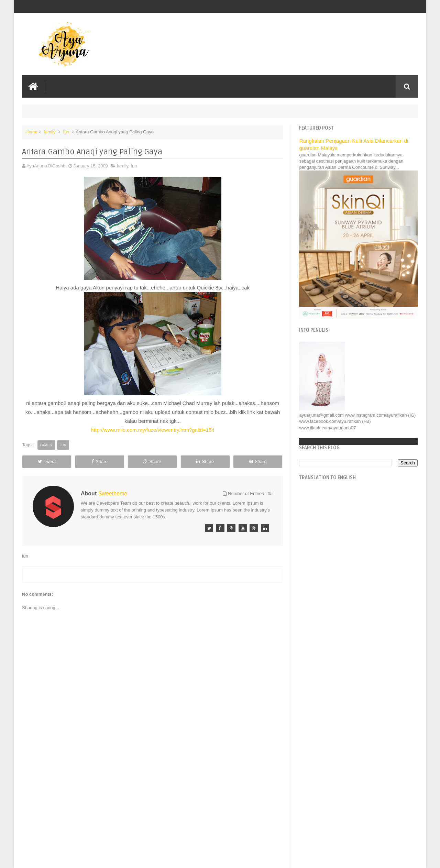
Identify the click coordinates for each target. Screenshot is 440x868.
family (49, 132)
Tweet (47, 462)
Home (31, 132)
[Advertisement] (153, 811)
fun (66, 132)
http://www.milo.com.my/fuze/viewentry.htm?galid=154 (152, 430)
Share (100, 462)
